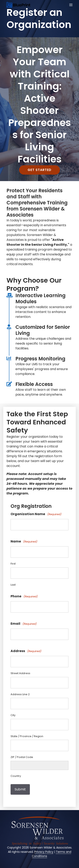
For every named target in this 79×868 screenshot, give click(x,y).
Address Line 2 (20, 694)
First (13, 564)
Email (24, 624)
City (13, 715)
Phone (24, 596)
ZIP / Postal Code (22, 757)
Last (13, 585)
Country (16, 776)
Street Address (20, 673)
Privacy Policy (44, 852)
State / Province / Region (27, 736)
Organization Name (36, 514)
